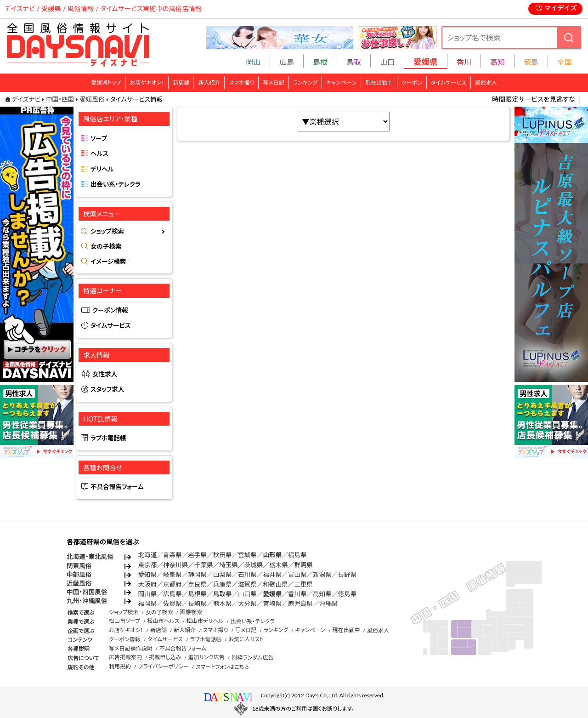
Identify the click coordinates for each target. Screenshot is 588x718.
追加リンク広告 (206, 657)
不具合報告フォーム (117, 487)
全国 (565, 62)
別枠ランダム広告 (252, 658)
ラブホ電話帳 (108, 438)
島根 (320, 62)
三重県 (303, 584)
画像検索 (191, 612)
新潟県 (322, 575)
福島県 (297, 555)
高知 (498, 62)
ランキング (305, 83)
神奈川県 (175, 565)
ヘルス (99, 154)
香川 (464, 62)
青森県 (172, 555)
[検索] (569, 37)
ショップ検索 (107, 231)
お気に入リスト (246, 639)
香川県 (297, 594)
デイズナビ (26, 99)
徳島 (531, 62)
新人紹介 (209, 83)
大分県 (247, 604)
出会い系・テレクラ (116, 184)
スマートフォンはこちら (222, 667)
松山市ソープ (124, 621)
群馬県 (303, 565)
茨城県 (254, 565)
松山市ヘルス (163, 621)
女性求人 (105, 374)
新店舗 (181, 83)
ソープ (99, 138)
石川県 (247, 575)
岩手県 (197, 555)
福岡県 (148, 604)
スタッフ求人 (107, 389)
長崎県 (197, 604)
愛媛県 (272, 594)
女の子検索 (106, 246)
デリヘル (102, 169)
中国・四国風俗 (87, 592)
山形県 (272, 555)
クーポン (412, 83)
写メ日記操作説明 (131, 648)
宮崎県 (272, 604)
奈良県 (197, 584)
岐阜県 (172, 575)
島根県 (197, 594)
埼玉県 (229, 565)
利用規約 (120, 666)
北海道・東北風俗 (90, 557)
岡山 (253, 62)
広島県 (172, 594)
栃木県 (279, 565)
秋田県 (223, 555)
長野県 (348, 575)
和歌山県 (275, 584)
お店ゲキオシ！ (147, 83)
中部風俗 (79, 575)
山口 (387, 62)
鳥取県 (223, 594)
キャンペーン (341, 83)
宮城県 (247, 555)
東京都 (148, 565)
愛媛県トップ (106, 83)
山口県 (247, 594)
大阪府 (148, 584)
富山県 (297, 575)
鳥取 (354, 62)
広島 (287, 62)
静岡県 (197, 575)
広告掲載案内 (125, 657)
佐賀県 (172, 604)
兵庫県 (223, 584)
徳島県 (348, 594)
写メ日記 (274, 83)
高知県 (322, 594)
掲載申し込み (165, 657)
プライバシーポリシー (163, 666)
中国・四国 (60, 99)
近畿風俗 (79, 583)
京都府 (172, 584)
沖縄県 (329, 604)
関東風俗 (79, 566)
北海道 (148, 555)
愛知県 (148, 575)
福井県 (272, 575)
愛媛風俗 (92, 99)
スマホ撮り (241, 83)
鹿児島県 (300, 604)
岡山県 (148, 594)
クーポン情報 (110, 310)
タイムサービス (449, 83)
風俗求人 (486, 83)
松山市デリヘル (205, 621)
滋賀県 (247, 584)
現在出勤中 (379, 83)
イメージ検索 (108, 262)
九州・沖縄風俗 (87, 601)
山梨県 (223, 575)
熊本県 (223, 604)
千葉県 (204, 565)
